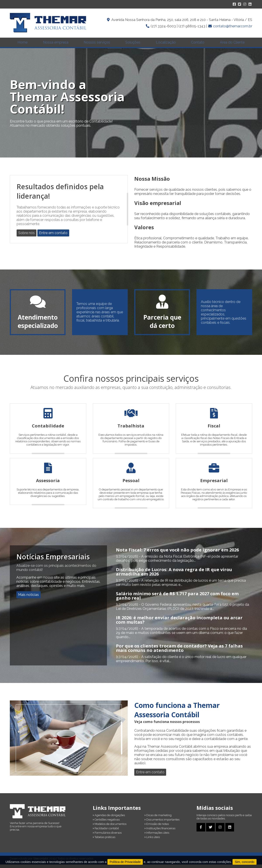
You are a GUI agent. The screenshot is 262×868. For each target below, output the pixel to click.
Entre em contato (53, 236)
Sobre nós (27, 236)
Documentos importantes (162, 823)
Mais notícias (28, 598)
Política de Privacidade (125, 862)
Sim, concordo (244, 862)
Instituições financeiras (160, 832)
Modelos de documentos (110, 828)
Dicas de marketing (158, 819)
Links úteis (152, 841)
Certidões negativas (106, 823)
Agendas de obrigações (109, 819)
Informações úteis (157, 836)
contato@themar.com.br (233, 26)
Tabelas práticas (104, 841)
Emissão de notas (157, 828)
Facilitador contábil (106, 832)
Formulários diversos (107, 836)
